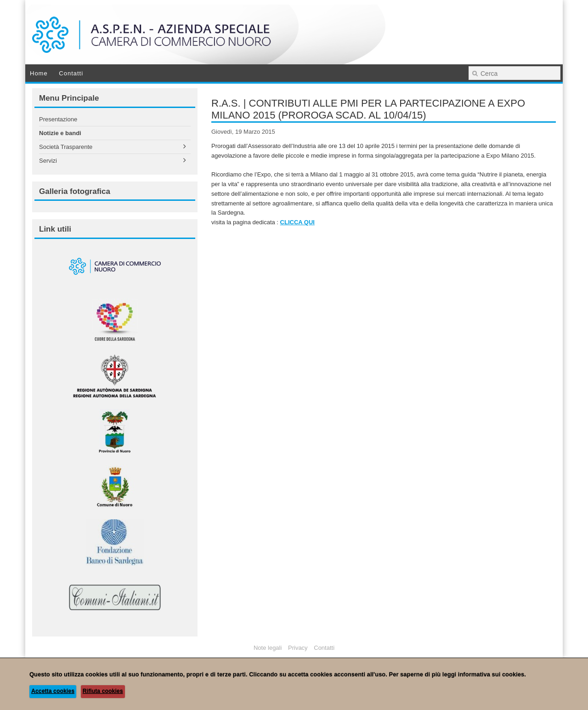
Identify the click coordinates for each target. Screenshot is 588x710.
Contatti (71, 73)
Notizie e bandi (60, 133)
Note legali (268, 648)
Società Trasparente (66, 147)
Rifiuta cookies (103, 691)
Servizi (48, 161)
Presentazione (58, 119)
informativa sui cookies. (492, 674)
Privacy (298, 648)
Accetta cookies (53, 691)
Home (39, 73)
